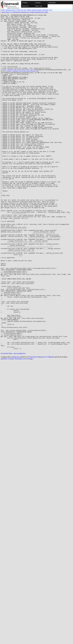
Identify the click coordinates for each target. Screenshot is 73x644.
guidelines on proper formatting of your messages (17, 426)
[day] (33, 12)
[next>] (8, 12)
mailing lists (15, 424)
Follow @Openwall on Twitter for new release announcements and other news (27, 10)
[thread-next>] (26, 12)
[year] (42, 12)
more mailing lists (20, 421)
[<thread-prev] (16, 12)
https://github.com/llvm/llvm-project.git (17, 81)
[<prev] (3, 12)
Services (38, 3)
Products (25, 3)
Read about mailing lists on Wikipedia (42, 424)
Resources (25, 6)
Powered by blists (7, 421)
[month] (37, 12)
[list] (46, 12)
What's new (39, 6)
